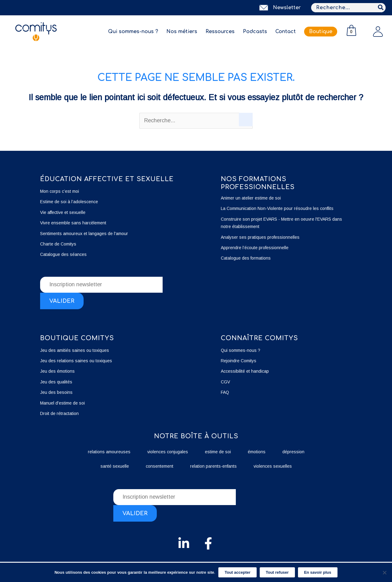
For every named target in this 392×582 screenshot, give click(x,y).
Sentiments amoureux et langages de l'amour (84, 234)
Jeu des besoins (56, 392)
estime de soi (218, 452)
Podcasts (255, 32)
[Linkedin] (184, 543)
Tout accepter (237, 572)
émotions (257, 452)
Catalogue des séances (63, 254)
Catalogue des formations (246, 258)
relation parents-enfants (213, 466)
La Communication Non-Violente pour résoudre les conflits (277, 208)
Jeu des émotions (57, 371)
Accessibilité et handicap (245, 371)
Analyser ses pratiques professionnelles (260, 237)
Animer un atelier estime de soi (251, 198)
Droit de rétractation (59, 413)
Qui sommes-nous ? (133, 32)
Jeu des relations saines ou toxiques (77, 361)
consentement (160, 466)
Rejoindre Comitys (239, 361)
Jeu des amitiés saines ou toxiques (75, 350)
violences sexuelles (273, 466)
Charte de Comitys (58, 244)
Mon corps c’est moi (60, 191)
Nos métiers (182, 32)
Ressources (220, 32)
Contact (286, 32)
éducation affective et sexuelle (107, 179)
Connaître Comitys (259, 338)
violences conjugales (168, 452)
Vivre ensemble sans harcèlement (73, 223)
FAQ (225, 392)
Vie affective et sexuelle (63, 212)
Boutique (321, 32)
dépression (293, 452)
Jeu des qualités (56, 382)
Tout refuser (277, 572)
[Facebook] (208, 543)
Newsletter (287, 8)
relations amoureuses (109, 452)
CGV (225, 382)
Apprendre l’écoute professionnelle (255, 248)
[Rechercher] (381, 8)
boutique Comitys (77, 338)
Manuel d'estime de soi (62, 403)
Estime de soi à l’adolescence (69, 202)
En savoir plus (318, 572)
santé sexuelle (115, 466)
